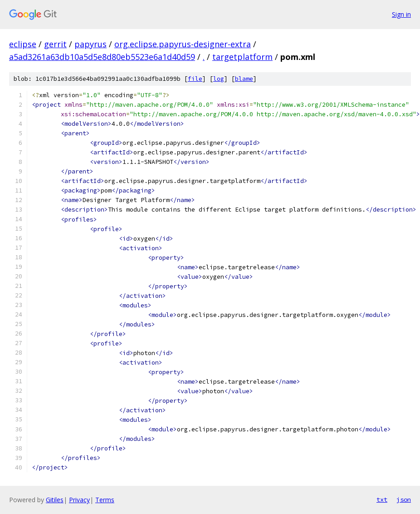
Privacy (79, 500)
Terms (105, 500)
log (219, 79)
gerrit (55, 44)
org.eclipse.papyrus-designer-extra (183, 44)
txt (382, 499)
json (404, 499)
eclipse (23, 44)
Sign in (401, 14)
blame (244, 79)
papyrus (90, 44)
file (195, 79)
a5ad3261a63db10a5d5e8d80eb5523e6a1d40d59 (102, 57)
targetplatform (242, 57)
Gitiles (55, 500)
